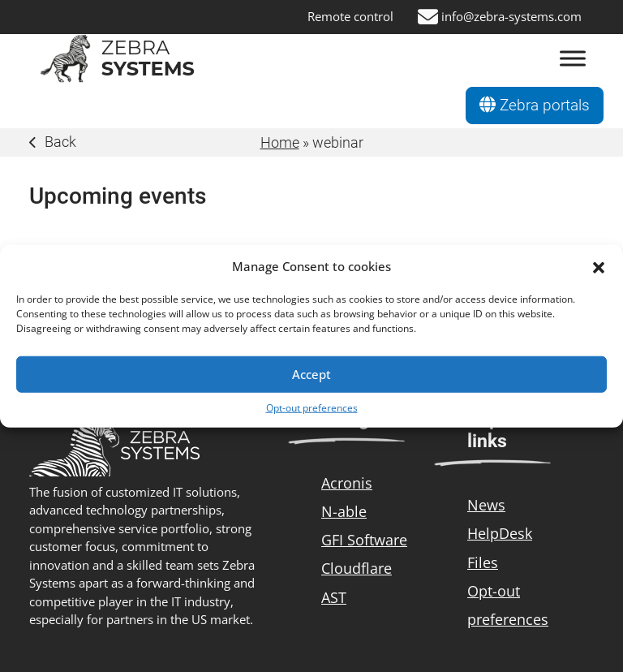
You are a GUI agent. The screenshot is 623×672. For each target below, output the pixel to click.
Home (280, 142)
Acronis (347, 483)
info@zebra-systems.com (511, 17)
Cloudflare (357, 568)
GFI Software (364, 540)
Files (483, 562)
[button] (599, 266)
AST (334, 597)
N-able (344, 511)
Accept (311, 374)
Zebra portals (535, 106)
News (486, 505)
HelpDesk (500, 533)
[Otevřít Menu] (573, 59)
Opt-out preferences (312, 407)
